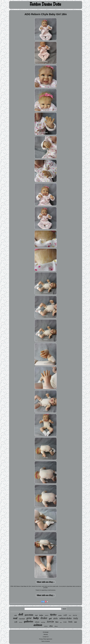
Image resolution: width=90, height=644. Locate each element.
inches (41, 615)
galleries (29, 621)
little (50, 622)
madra (47, 615)
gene (29, 618)
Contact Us (46, 637)
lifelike (53, 615)
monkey (60, 615)
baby (36, 618)
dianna (21, 622)
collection (46, 626)
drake (44, 618)
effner (51, 626)
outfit (65, 615)
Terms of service (46, 641)
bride (65, 622)
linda (70, 622)
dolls (56, 618)
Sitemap (46, 634)
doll (21, 614)
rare (76, 622)
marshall (22, 619)
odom (70, 615)
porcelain (29, 615)
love (61, 622)
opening (43, 622)
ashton (38, 625)
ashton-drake (66, 618)
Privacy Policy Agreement (46, 639)
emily (16, 615)
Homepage (46, 632)
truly (76, 618)
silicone (56, 626)
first (57, 622)
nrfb (16, 622)
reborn (37, 622)
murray (75, 615)
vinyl (36, 615)
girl (50, 619)
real (15, 618)
